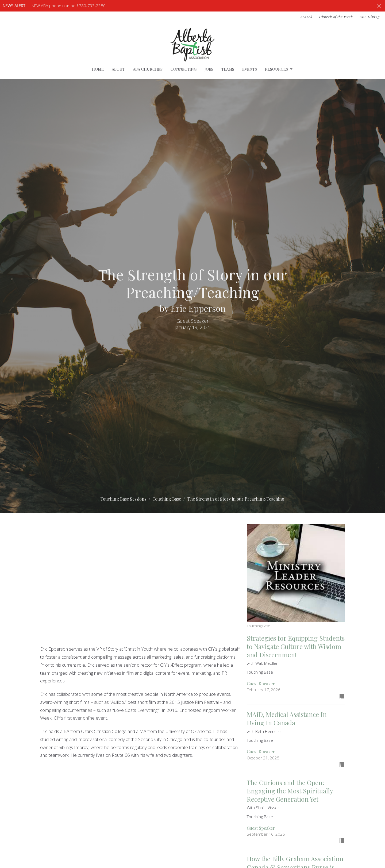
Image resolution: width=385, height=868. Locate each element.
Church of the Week (336, 17)
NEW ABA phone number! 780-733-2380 (69, 6)
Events (250, 69)
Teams (228, 69)
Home (98, 69)
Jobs (209, 69)
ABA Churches (148, 69)
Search (307, 17)
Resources (279, 69)
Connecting (184, 69)
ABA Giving (370, 17)
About (118, 69)
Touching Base (167, 499)
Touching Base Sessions (123, 499)
